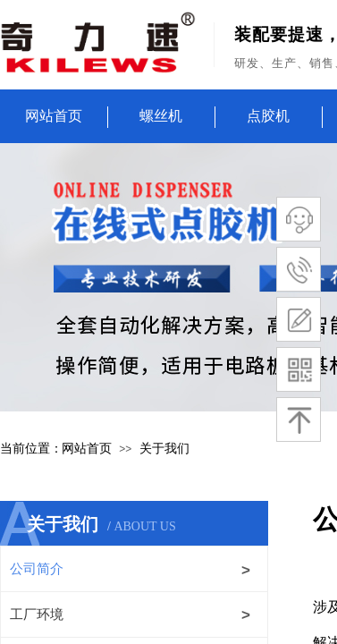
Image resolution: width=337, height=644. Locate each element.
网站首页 (54, 116)
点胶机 (268, 116)
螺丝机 (161, 116)
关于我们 (164, 449)
